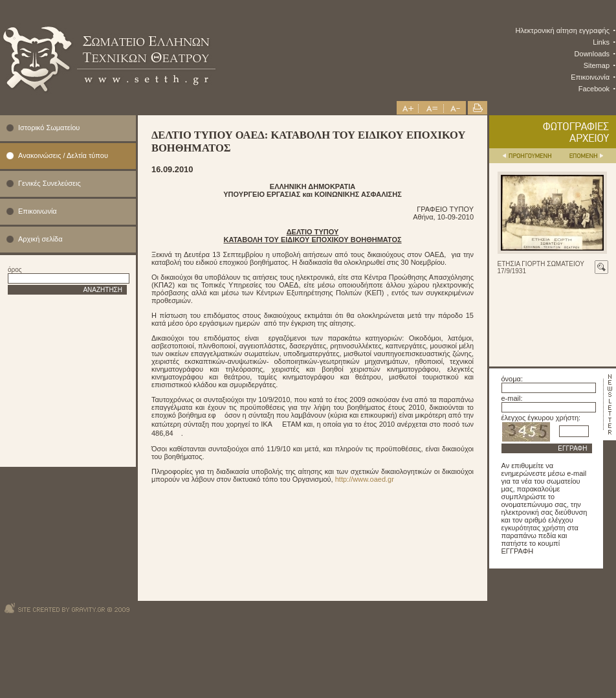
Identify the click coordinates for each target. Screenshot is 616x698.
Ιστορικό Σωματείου (49, 128)
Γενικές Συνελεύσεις (49, 183)
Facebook (594, 89)
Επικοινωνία (590, 77)
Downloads (592, 54)
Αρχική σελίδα (40, 239)
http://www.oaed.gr (365, 479)
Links (601, 42)
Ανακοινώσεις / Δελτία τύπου (63, 155)
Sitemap (597, 65)
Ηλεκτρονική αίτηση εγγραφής (563, 30)
